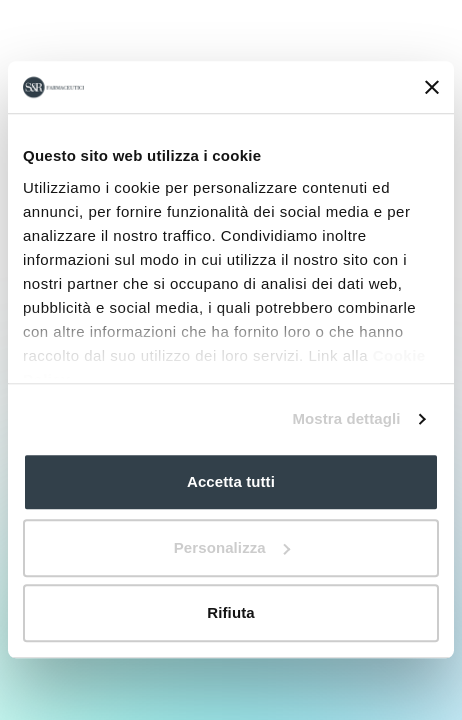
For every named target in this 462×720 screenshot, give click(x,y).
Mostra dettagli (346, 418)
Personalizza (232, 547)
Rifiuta (230, 613)
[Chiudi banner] (432, 87)
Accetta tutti (231, 482)
